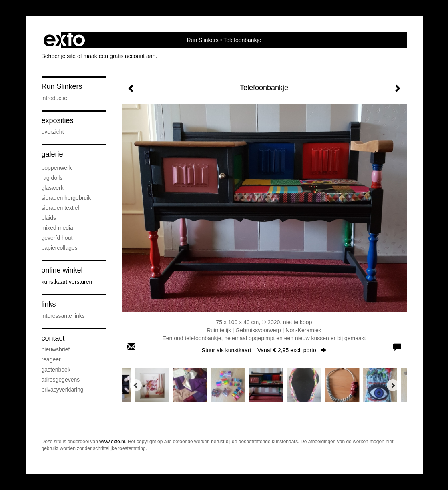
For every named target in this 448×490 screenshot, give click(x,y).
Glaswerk (53, 188)
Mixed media (57, 228)
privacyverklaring (63, 390)
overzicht (53, 132)
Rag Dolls (52, 178)
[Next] (393, 385)
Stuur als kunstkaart (264, 350)
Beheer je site (59, 56)
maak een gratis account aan (120, 56)
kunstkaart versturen (67, 282)
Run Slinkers (203, 40)
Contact (53, 338)
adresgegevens (61, 380)
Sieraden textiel (60, 208)
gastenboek (56, 370)
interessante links (63, 316)
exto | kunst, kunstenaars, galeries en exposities (64, 40)
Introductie (55, 98)
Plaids (49, 218)
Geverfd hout (57, 238)
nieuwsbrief (56, 349)
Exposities (58, 120)
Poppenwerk (57, 168)
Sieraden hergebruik (66, 198)
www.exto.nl (112, 442)
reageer (51, 359)
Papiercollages (60, 248)
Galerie (52, 154)
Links (49, 304)
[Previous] (136, 385)
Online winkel (62, 270)
